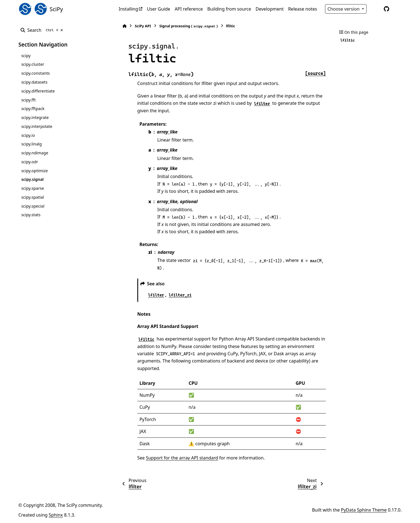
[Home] (121, 26)
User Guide (158, 9)
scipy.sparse (32, 188)
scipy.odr (30, 162)
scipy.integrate (35, 117)
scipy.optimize (34, 171)
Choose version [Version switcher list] (344, 9)
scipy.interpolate (37, 126)
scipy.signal (32, 179)
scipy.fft (28, 100)
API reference (189, 9)
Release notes (302, 9)
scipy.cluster (33, 64)
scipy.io (28, 135)
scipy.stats (31, 215)
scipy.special (33, 206)
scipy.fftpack (33, 109)
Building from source (229, 9)
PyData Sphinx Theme (364, 510)
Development (270, 9)
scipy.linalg (31, 144)
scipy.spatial (32, 197)
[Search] (43, 30)
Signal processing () (185, 26)
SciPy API (140, 26)
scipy (26, 56)
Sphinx (56, 515)
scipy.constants (35, 73)
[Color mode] (375, 9)
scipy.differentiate (38, 91)
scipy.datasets (34, 82)
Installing (128, 9)
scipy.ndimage (35, 153)
